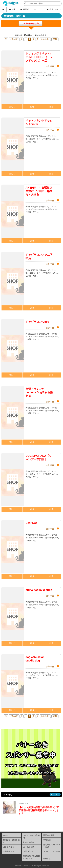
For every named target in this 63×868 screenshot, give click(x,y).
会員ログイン (54, 9)
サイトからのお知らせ (32, 836)
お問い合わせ (29, 851)
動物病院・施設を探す (11, 841)
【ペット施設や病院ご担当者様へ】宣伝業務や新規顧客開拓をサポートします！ (39, 810)
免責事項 (47, 858)
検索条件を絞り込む (30, 23)
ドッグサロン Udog (37, 322)
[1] (6, 39)
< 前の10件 (14, 39)
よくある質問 (29, 847)
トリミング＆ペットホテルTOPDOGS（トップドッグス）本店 (39, 57)
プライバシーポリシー (51, 853)
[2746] (55, 39)
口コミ (38, 9)
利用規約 (47, 840)
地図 (51, 107)
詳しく (12, 107)
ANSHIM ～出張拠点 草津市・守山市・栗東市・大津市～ (40, 191)
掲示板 (25, 9)
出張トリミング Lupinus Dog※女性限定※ (39, 392)
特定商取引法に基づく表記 (51, 846)
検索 (12, 9)
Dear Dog (32, 523)
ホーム (6, 835)
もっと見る (55, 794)
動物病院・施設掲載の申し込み (32, 857)
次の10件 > (45, 39)
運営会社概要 (49, 835)
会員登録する (9, 851)
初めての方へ (29, 842)
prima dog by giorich (39, 590)
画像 (32, 107)
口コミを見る (9, 847)
